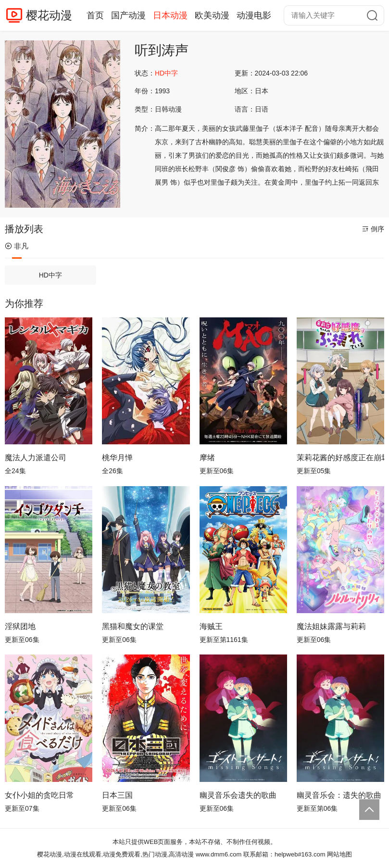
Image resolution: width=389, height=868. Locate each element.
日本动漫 (170, 15)
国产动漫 (128, 15)
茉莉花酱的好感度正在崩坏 (340, 458)
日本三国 (117, 795)
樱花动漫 (49, 15)
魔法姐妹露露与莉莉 (331, 626)
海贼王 (211, 626)
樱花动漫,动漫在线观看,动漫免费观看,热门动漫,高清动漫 (115, 854)
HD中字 (50, 275)
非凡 (17, 246)
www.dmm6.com (219, 854)
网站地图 (339, 854)
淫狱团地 (20, 626)
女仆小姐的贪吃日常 (39, 795)
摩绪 (207, 458)
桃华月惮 (117, 458)
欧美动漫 (212, 15)
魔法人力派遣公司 (36, 458)
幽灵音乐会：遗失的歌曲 (339, 795)
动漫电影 (254, 15)
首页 (95, 15)
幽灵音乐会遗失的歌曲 (238, 795)
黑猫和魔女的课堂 (133, 626)
